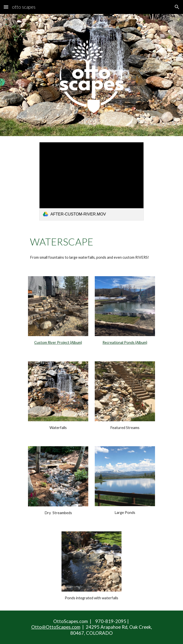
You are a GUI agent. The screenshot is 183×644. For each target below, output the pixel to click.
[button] (6, 7)
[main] (91, 242)
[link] (91, 181)
